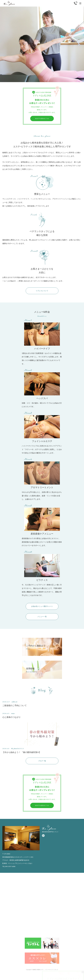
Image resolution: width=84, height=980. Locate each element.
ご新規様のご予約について (15, 705)
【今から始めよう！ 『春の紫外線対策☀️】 (22, 752)
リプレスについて (42, 291)
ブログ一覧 (42, 761)
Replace (9, 3)
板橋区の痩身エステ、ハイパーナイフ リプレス (45, 970)
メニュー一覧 (42, 617)
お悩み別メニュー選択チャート (42, 606)
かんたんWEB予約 (75, 977)
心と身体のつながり (11, 717)
